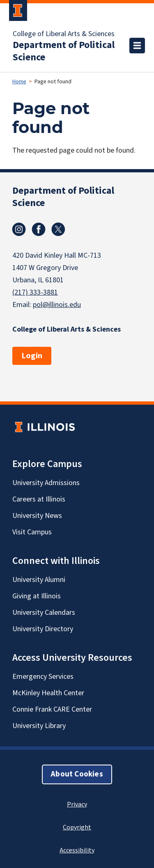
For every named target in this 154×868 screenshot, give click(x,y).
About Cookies (77, 774)
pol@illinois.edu (57, 305)
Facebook (39, 229)
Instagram (19, 229)
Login (32, 356)
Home (19, 82)
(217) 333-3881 (35, 292)
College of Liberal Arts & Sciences (64, 34)
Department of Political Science (64, 51)
